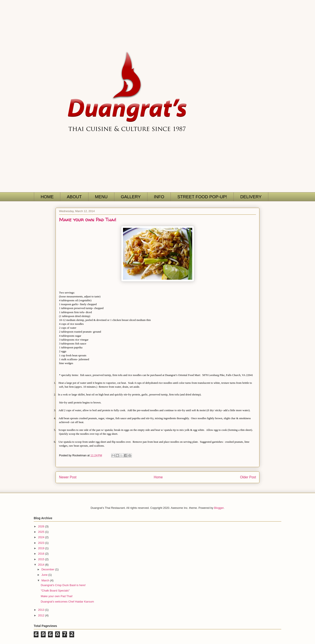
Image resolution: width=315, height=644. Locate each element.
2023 (42, 543)
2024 (42, 537)
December (48, 569)
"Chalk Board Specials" (55, 591)
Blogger (219, 508)
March (46, 580)
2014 (42, 565)
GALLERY (131, 197)
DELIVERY (251, 197)
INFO (159, 197)
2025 (42, 532)
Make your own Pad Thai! (57, 596)
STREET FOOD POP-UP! (202, 197)
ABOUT (74, 197)
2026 (42, 526)
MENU (101, 197)
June (45, 575)
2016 (42, 554)
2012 (42, 615)
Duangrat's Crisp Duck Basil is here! (63, 585)
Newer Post (68, 477)
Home (158, 477)
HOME (47, 197)
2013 (42, 610)
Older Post (248, 477)
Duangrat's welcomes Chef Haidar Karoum (67, 602)
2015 (42, 559)
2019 (42, 548)
